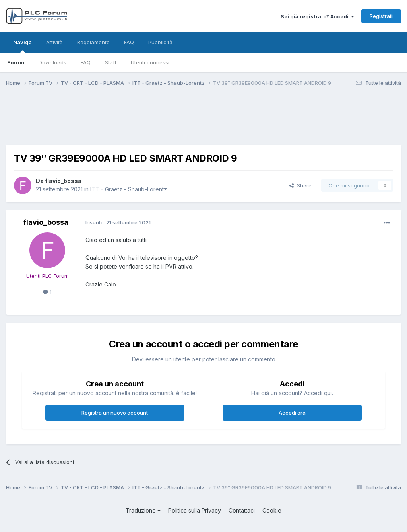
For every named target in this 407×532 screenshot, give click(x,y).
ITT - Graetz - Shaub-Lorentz (129, 189)
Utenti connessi (150, 62)
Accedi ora (292, 413)
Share (300, 185)
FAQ (86, 62)
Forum (16, 62)
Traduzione (143, 510)
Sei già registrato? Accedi (317, 16)
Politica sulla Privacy (195, 510)
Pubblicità (160, 42)
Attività (54, 42)
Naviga (22, 46)
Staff (111, 62)
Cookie (272, 510)
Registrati (381, 16)
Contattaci (242, 510)
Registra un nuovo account (115, 413)
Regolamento (93, 42)
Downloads (52, 62)
